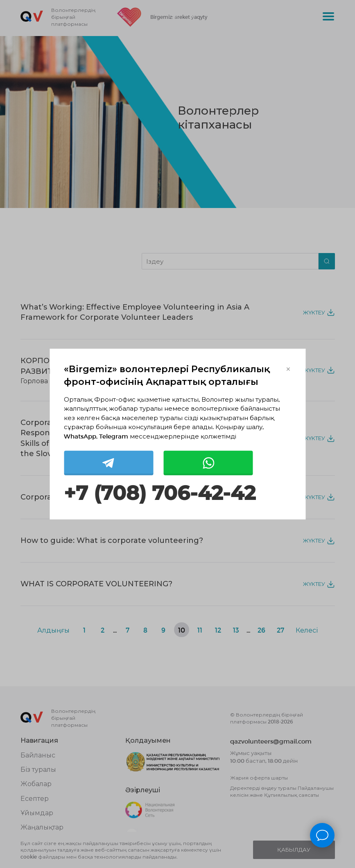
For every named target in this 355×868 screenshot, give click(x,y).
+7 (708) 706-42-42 (160, 493)
